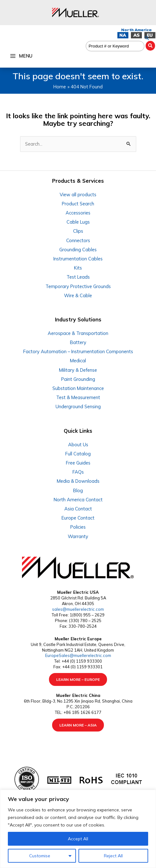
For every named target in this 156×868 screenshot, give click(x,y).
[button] (147, 38)
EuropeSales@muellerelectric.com (78, 655)
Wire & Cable (78, 295)
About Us (78, 445)
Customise (40, 856)
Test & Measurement (78, 397)
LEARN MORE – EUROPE (78, 679)
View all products (78, 195)
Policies (78, 527)
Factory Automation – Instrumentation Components (78, 351)
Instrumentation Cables (78, 259)
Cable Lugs (78, 222)
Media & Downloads (78, 481)
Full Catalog (78, 454)
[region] (78, 829)
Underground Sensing (78, 406)
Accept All (78, 839)
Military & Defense (78, 370)
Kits (78, 268)
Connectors (78, 240)
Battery (78, 342)
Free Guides (78, 463)
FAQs (78, 472)
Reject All (113, 856)
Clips (78, 231)
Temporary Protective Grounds (78, 286)
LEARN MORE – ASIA (78, 725)
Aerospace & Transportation (78, 333)
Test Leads (78, 277)
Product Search (78, 204)
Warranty (78, 536)
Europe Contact (78, 518)
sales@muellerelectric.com (78, 609)
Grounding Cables (78, 250)
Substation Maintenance (78, 388)
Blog (78, 490)
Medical (78, 361)
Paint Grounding (78, 379)
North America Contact (78, 500)
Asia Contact (78, 509)
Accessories (78, 213)
